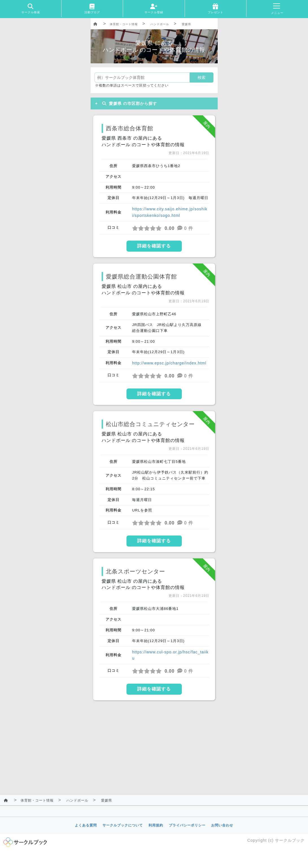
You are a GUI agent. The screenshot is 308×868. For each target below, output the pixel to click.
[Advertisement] (154, 746)
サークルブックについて (123, 825)
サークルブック (290, 840)
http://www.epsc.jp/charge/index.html (169, 363)
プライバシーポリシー (187, 825)
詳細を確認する (154, 246)
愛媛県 (186, 24)
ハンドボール (160, 24)
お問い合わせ (222, 825)
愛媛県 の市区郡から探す (128, 103)
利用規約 (156, 825)
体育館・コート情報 (124, 24)
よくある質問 (86, 825)
